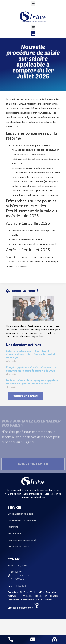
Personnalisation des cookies (37, 599)
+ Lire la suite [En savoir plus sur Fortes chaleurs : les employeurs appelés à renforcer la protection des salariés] (11, 387)
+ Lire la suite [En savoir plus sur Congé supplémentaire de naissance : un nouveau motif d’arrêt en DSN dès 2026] (11, 374)
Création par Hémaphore (24, 608)
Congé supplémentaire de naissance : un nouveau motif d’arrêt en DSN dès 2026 (31, 369)
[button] (33, 4)
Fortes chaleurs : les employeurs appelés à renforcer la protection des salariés (32, 382)
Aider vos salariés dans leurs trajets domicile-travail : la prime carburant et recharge (30, 354)
